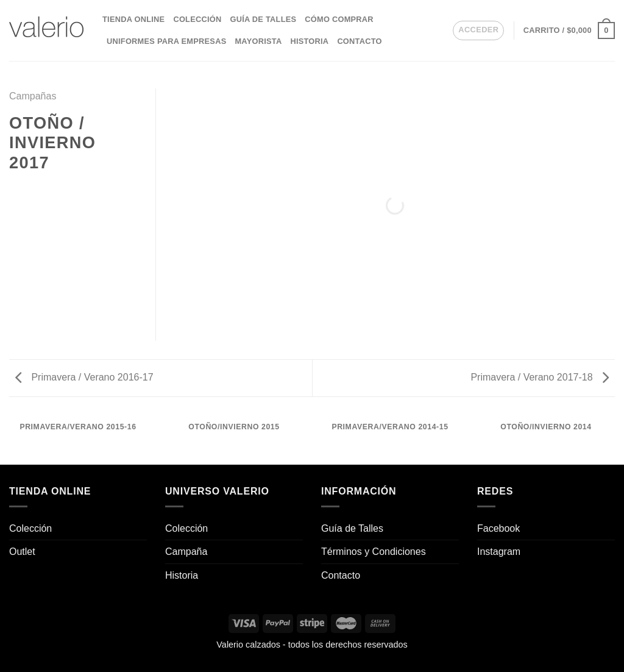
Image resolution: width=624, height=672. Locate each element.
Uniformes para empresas (166, 41)
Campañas (33, 96)
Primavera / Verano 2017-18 (540, 377)
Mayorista (258, 41)
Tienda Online (133, 19)
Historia (309, 41)
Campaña (186, 552)
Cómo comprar (339, 19)
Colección (197, 19)
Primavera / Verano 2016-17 (84, 377)
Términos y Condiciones (374, 552)
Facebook (498, 528)
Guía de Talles (263, 19)
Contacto (359, 41)
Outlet (22, 552)
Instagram (499, 552)
